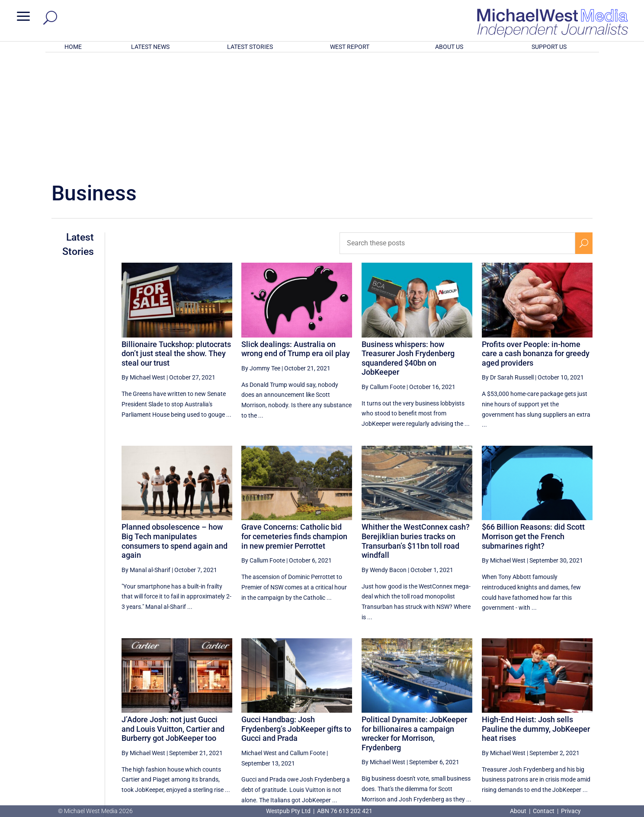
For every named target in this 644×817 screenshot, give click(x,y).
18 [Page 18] (542, 725)
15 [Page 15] (476, 725)
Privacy (571, 811)
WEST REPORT (350, 47)
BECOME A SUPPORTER (599, 757)
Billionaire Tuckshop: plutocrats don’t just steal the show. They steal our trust (176, 240)
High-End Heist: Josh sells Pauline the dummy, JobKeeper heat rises (536, 615)
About (519, 811)
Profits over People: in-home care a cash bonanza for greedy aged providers (536, 240)
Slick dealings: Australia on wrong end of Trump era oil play (296, 236)
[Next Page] (584, 725)
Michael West (259, 640)
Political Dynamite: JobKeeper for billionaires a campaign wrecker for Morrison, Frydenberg (414, 620)
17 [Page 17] (520, 725)
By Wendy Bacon (384, 457)
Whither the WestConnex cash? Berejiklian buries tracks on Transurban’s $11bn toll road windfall (416, 428)
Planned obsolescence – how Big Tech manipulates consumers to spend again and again (175, 428)
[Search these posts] (457, 130)
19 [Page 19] (564, 725)
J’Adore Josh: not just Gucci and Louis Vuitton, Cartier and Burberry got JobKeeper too (173, 615)
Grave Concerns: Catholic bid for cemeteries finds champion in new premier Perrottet (294, 423)
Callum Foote (308, 640)
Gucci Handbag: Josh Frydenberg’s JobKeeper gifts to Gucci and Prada (296, 615)
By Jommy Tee (261, 255)
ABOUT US (449, 47)
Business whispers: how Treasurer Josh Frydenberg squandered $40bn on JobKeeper (408, 245)
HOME (73, 47)
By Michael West (143, 264)
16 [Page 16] (498, 725)
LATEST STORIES (250, 47)
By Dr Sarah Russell (508, 264)
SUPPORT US (549, 47)
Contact (544, 811)
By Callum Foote (383, 273)
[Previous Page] (456, 725)
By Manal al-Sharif (146, 457)
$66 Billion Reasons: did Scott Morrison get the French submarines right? (533, 423)
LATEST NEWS (150, 47)
